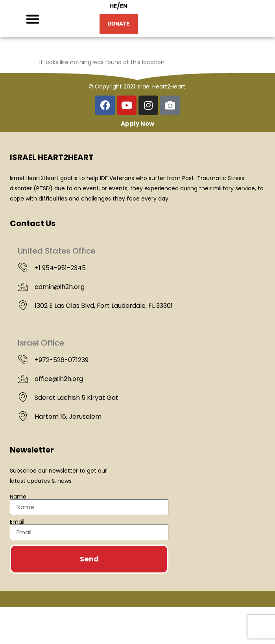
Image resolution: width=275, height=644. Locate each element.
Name (18, 534)
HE (113, 25)
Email (17, 559)
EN (124, 25)
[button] (33, 37)
